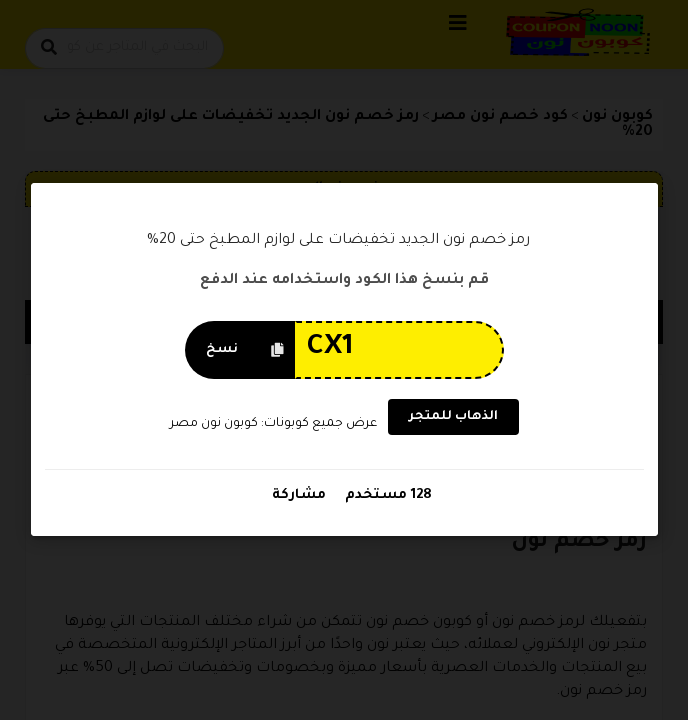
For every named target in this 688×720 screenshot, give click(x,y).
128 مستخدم (386, 496)
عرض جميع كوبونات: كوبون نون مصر (273, 424)
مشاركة (299, 496)
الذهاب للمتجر (452, 418)
